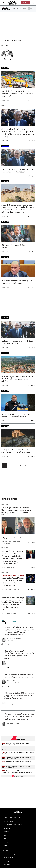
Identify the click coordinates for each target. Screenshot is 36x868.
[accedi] (33, 3)
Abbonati (25, 3)
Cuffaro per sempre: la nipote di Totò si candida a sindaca (17, 342)
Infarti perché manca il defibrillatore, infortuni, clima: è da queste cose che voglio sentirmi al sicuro (19, 654)
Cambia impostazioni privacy (13, 825)
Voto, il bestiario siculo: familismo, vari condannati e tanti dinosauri (18, 171)
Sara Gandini (12, 681)
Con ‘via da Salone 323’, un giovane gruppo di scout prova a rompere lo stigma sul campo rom (19, 695)
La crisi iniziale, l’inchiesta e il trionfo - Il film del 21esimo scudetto (12, 583)
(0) (33, 100)
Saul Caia (5, 100)
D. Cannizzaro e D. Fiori (10, 589)
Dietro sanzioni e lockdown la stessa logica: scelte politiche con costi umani (19, 676)
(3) (33, 348)
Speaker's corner (13, 702)
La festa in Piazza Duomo (13, 578)
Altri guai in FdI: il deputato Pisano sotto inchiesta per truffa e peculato (16, 451)
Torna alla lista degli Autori (12, 40)
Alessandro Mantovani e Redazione (11, 543)
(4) (33, 287)
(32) (7, 644)
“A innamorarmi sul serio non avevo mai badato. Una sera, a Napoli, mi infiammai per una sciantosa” (19, 717)
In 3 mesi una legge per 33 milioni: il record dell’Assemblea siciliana (17, 415)
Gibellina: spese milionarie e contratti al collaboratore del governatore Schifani (17, 379)
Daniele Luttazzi (13, 723)
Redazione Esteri (8, 568)
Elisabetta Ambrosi (14, 662)
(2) (6, 707)
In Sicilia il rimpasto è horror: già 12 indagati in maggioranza (17, 282)
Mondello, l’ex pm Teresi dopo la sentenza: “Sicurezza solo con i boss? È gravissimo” (17, 94)
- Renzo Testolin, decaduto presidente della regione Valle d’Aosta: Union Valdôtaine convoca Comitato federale (17, 771)
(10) (7, 668)
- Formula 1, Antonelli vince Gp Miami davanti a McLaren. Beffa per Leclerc (16, 744)
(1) (33, 176)
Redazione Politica (9, 614)
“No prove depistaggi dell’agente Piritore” (15, 246)
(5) (33, 140)
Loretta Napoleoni (14, 639)
